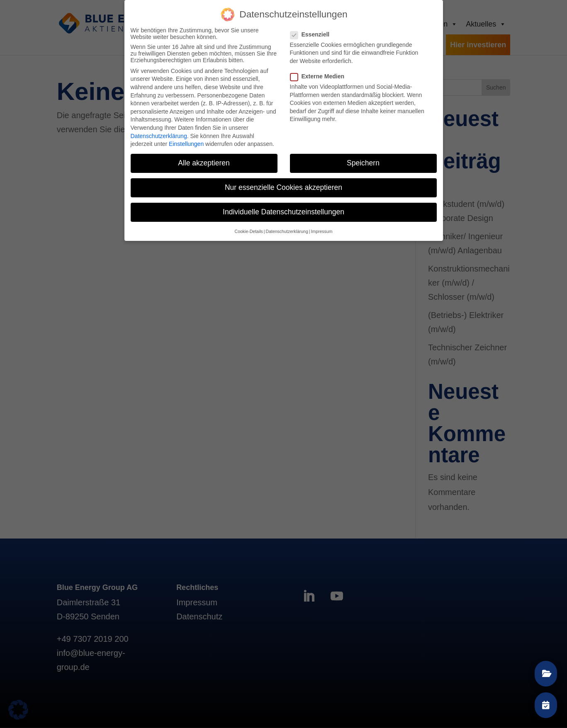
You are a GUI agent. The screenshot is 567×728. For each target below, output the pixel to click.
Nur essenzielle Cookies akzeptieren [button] (283, 187)
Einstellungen (186, 143)
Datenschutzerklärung (159, 135)
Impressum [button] (321, 231)
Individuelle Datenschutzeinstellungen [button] (283, 211)
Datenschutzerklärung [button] (287, 231)
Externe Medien (321, 76)
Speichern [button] (363, 163)
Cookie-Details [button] (249, 231)
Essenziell (313, 34)
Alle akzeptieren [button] (204, 163)
